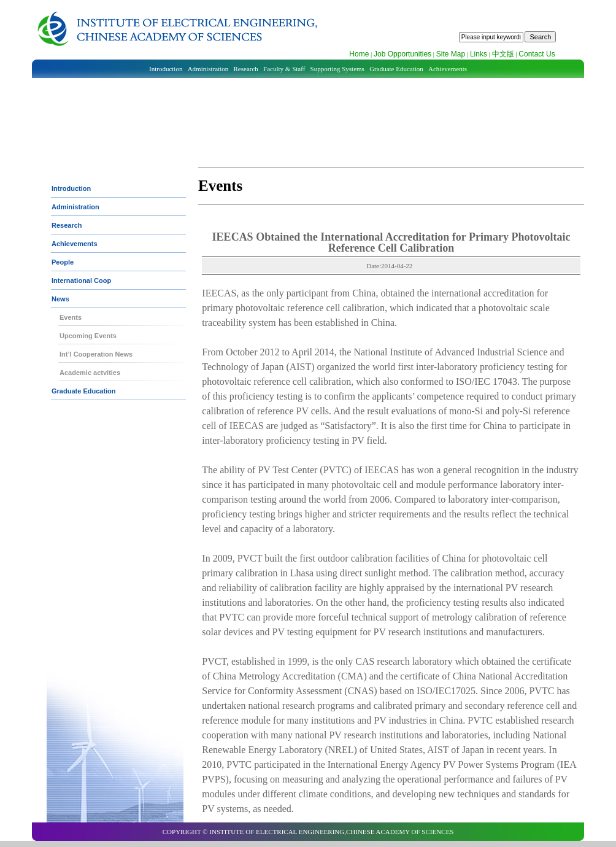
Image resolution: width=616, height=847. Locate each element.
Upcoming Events (88, 336)
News (60, 299)
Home (359, 54)
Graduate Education (396, 69)
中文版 (503, 54)
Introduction (166, 69)
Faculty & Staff (284, 69)
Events (71, 317)
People (63, 262)
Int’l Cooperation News (96, 354)
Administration (208, 69)
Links (479, 54)
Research (246, 69)
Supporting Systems (337, 69)
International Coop (81, 280)
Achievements (448, 69)
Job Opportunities (402, 54)
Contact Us (537, 54)
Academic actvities (90, 373)
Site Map (451, 54)
